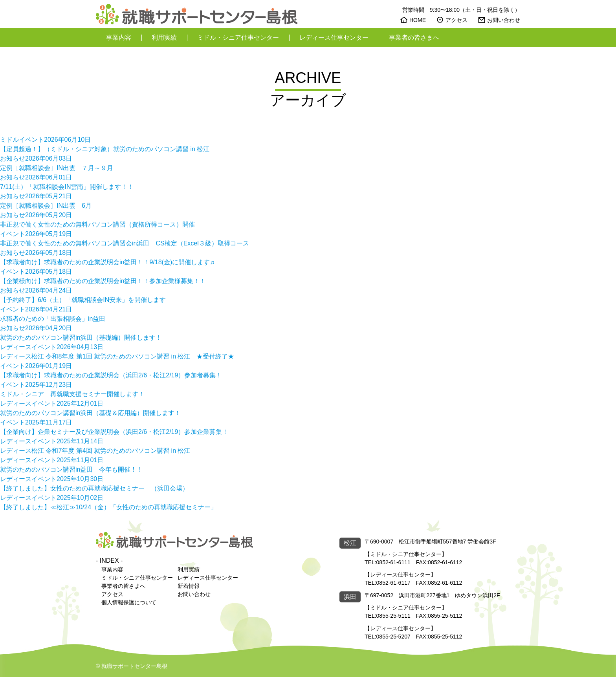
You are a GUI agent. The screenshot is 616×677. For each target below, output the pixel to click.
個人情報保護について (129, 602)
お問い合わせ (504, 20)
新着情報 (189, 586)
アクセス (456, 20)
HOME (418, 20)
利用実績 (164, 38)
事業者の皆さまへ (414, 38)
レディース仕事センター (334, 38)
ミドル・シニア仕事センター (238, 38)
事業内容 (119, 38)
